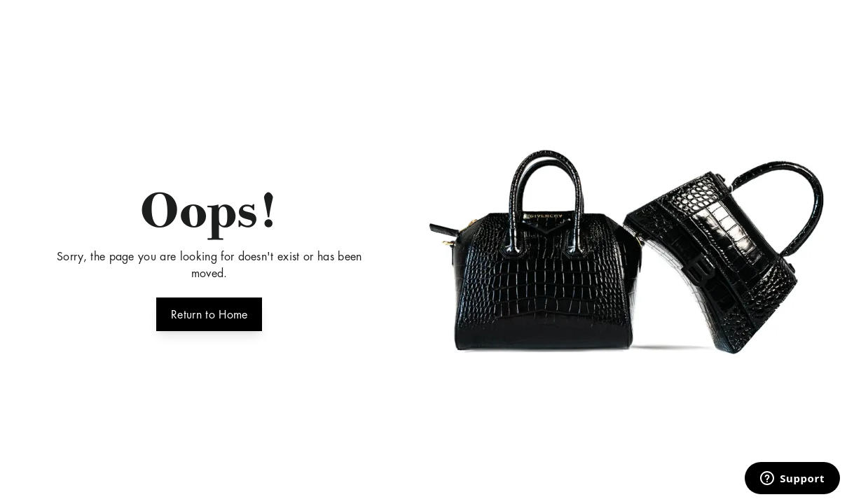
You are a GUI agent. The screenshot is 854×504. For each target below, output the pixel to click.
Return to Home (209, 313)
